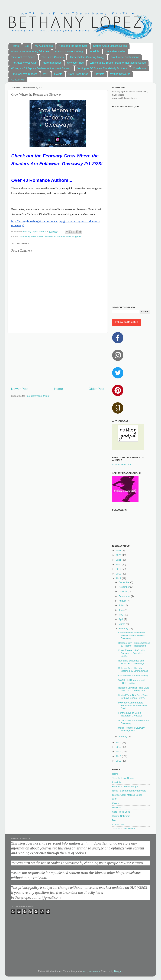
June (122, 610)
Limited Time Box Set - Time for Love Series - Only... (133, 697)
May (121, 615)
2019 (119, 569)
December (124, 582)
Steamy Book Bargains (69, 236)
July (121, 605)
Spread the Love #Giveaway (133, 676)
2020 (119, 564)
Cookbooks (140, 68)
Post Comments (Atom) (38, 396)
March (122, 624)
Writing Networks (120, 74)
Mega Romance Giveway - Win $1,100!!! (132, 729)
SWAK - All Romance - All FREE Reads (132, 682)
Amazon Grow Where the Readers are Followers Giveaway (131, 635)
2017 (119, 578)
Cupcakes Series (115, 51)
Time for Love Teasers (24, 74)
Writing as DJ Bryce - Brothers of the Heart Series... (41, 68)
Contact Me (18, 79)
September (125, 596)
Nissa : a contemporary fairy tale (30, 51)
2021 (119, 560)
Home (15, 46)
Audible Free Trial (121, 465)
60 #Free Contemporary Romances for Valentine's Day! (133, 705)
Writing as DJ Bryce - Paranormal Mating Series (118, 63)
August (123, 601)
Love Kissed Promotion (43, 236)
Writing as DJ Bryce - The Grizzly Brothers (102, 68)
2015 (119, 747)
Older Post (96, 389)
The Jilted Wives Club (24, 63)
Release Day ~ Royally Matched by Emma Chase (133, 669)
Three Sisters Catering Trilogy (87, 57)
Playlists (99, 74)
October (123, 591)
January (123, 737)
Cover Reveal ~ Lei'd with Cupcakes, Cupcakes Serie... (132, 653)
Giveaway (25, 236)
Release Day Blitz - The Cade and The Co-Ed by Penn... (134, 689)
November (124, 587)
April (121, 619)
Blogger (118, 971)
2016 (119, 742)
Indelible (94, 51)
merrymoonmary (91, 971)
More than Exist (52, 63)
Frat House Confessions (125, 57)
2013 (119, 756)
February (124, 629)
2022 (119, 555)
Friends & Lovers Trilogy (69, 51)
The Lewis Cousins (53, 57)
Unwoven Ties (75, 63)
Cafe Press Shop (78, 74)
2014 (119, 752)
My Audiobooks (44, 46)
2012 (119, 761)
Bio (27, 46)
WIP (46, 74)
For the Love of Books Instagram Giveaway (130, 714)
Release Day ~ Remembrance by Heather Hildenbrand (134, 644)
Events (58, 74)
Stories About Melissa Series (110, 46)
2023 (119, 551)
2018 (119, 574)
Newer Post (20, 389)
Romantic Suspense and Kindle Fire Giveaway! (131, 662)
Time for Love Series (23, 57)
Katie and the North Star (73, 46)
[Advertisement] (58, 360)
